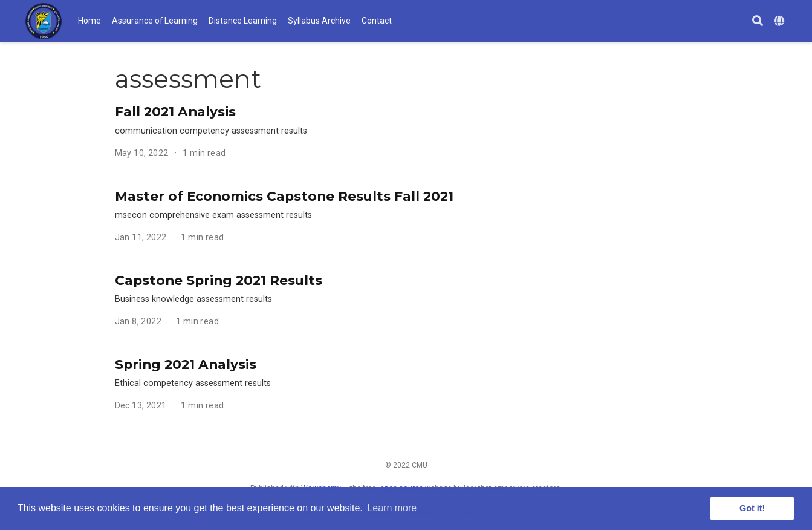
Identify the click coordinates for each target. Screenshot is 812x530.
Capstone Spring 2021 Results (219, 280)
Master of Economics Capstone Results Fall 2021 (284, 196)
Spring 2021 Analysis (186, 364)
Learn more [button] (392, 508)
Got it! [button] (752, 508)
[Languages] (781, 21)
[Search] (758, 21)
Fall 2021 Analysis (175, 111)
